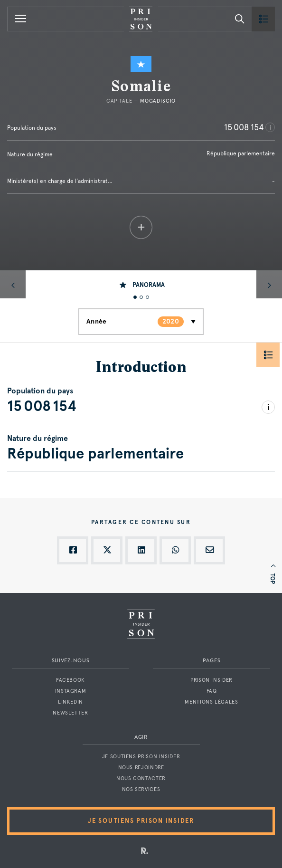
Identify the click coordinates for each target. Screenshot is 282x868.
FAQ (212, 691)
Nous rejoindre (141, 768)
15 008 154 (244, 127)
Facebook (70, 680)
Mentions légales (211, 702)
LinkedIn (70, 702)
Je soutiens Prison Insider (141, 757)
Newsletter (70, 713)
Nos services (141, 789)
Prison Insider (211, 680)
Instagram (71, 691)
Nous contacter (141, 778)
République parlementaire (241, 153)
